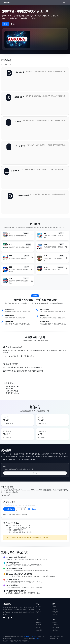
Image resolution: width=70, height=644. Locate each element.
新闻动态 (39, 622)
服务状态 (55, 607)
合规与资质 (39, 630)
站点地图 (37, 638)
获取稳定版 (9, 509)
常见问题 (39, 607)
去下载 (35, 473)
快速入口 (39, 609)
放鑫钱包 (7, 2)
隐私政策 (55, 622)
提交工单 (55, 614)
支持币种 (39, 612)
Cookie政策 (56, 627)
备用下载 (21, 509)
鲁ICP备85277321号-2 (30, 636)
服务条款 (55, 630)
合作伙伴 (39, 625)
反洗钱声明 (56, 625)
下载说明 (55, 612)
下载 (6, 24)
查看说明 (5, 495)
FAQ (13, 24)
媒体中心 (39, 627)
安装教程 (32, 509)
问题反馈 (55, 609)
